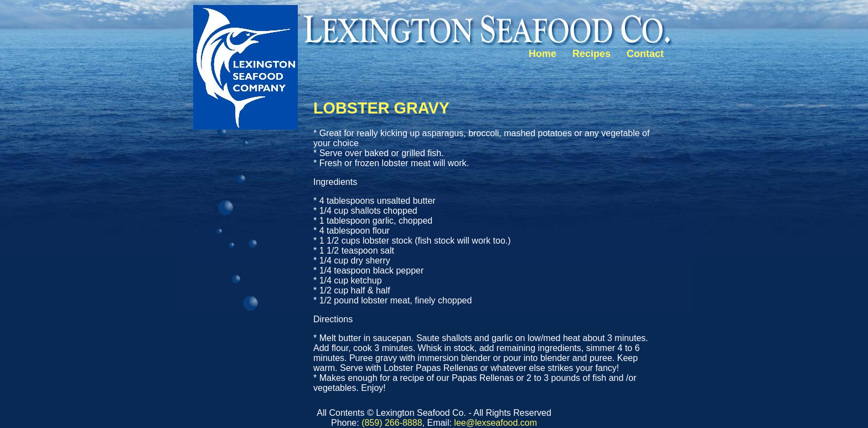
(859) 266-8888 (392, 423)
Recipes (591, 54)
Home (542, 54)
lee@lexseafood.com (495, 423)
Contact (645, 54)
